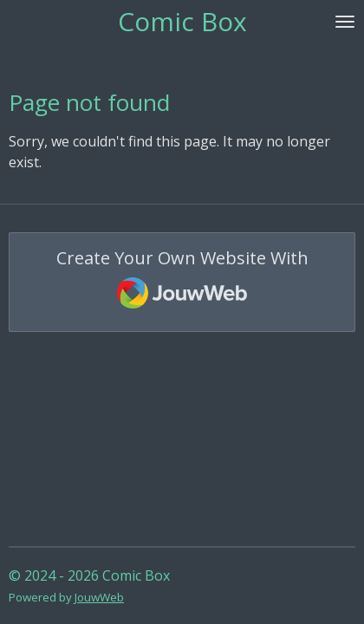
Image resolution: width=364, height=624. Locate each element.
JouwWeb (99, 597)
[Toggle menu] (345, 22)
